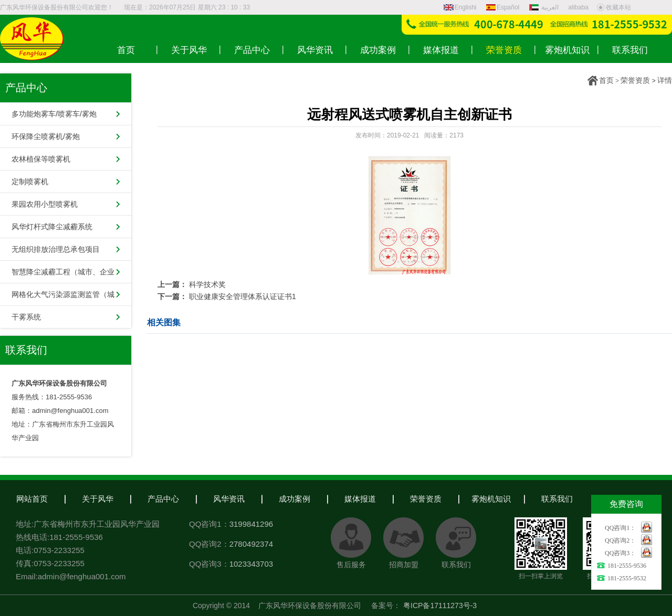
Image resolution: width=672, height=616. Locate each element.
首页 (606, 80)
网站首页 (32, 499)
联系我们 (557, 499)
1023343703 (251, 564)
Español (503, 7)
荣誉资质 (635, 80)
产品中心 (163, 499)
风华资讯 (229, 499)
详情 (665, 80)
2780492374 (251, 544)
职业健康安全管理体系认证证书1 (243, 296)
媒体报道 (360, 499)
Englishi (460, 7)
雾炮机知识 (491, 499)
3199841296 (251, 524)
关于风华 (98, 499)
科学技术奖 (207, 284)
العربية (545, 7)
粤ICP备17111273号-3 (440, 606)
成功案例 (295, 499)
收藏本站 (614, 7)
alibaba (578, 7)
